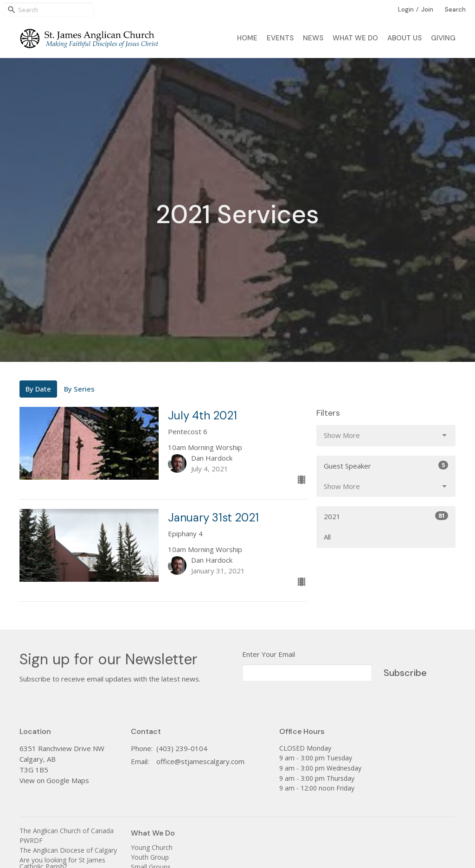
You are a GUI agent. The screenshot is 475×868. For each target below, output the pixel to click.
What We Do (355, 38)
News (313, 38)
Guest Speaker (386, 466)
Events (280, 38)
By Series (79, 389)
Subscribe (405, 673)
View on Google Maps (54, 780)
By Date (38, 389)
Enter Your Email (269, 654)
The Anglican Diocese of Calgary (68, 850)
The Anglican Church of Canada (67, 831)
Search (455, 10)
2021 (386, 516)
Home (247, 38)
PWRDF (31, 840)
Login (406, 10)
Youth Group (150, 857)
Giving (443, 38)
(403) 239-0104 (182, 748)
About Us (404, 38)
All (327, 537)
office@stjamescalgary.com (200, 761)
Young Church (152, 847)
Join (427, 10)
